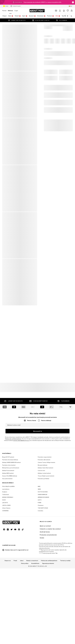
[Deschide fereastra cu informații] (73, 2)
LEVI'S (40, 500)
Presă (15, 561)
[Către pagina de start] (37, 11)
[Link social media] (4, 529)
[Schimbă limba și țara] (70, 6)
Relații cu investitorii (32, 561)
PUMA (40, 503)
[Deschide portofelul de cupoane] (56, 11)
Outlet (6, 6)
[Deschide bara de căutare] (71, 16)
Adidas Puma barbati (8, 471)
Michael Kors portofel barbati (11, 468)
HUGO (4, 500)
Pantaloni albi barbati (44, 460)
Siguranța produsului (48, 563)
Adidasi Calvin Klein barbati (46, 468)
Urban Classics (6, 508)
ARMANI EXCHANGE (43, 497)
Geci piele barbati (7, 479)
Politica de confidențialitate (49, 561)
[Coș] (72, 11)
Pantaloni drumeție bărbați (10, 460)
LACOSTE (5, 503)
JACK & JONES (6, 505)
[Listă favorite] (68, 11)
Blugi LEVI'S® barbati (8, 457)
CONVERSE (5, 511)
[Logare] (60, 11)
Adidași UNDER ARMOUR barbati (11, 462)
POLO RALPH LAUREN (8, 486)
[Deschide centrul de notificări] (64, 11)
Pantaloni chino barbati (9, 465)
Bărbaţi (10, 11)
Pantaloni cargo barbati (45, 457)
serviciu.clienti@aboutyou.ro (21, 440)
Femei (4, 11)
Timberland (5, 495)
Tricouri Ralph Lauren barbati (46, 476)
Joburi (22, 561)
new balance (6, 489)
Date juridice (25, 563)
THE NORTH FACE (43, 508)
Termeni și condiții (65, 561)
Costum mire (41, 471)
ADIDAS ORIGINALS (8, 497)
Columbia (40, 511)
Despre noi (8, 561)
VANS (39, 489)
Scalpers (5, 492)
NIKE (39, 486)
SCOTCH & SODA (43, 492)
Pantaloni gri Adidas (44, 479)
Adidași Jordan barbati (44, 473)
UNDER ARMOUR (42, 495)
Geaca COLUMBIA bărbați (10, 476)
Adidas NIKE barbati (8, 473)
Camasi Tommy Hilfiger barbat (46, 462)
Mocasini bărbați (43, 465)
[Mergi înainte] (67, 16)
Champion (41, 505)
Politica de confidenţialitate (13, 439)
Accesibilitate (35, 563)
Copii (16, 11)
